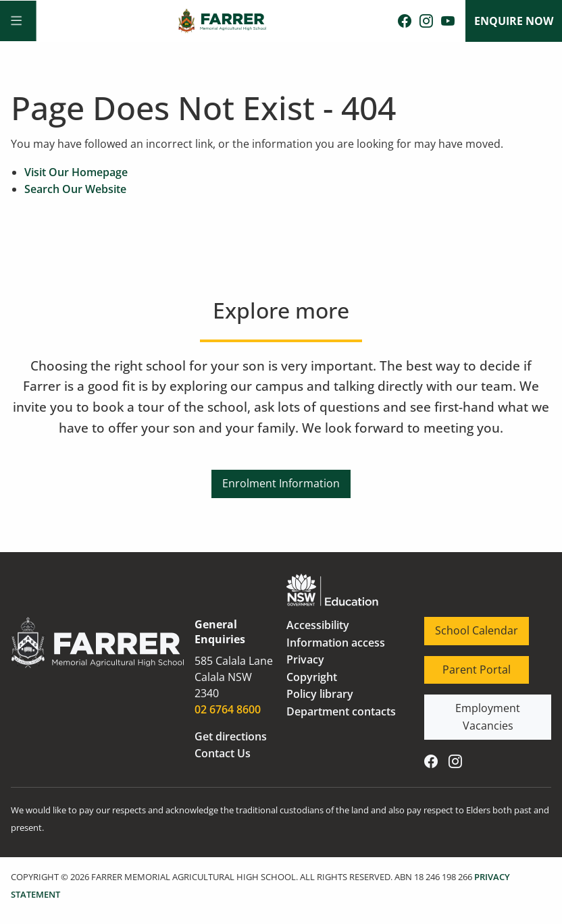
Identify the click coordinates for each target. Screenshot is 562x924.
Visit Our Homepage (76, 172)
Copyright (312, 677)
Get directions (231, 736)
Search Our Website (75, 189)
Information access (336, 643)
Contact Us (223, 753)
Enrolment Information (281, 478)
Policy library (320, 694)
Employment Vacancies (484, 703)
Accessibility (318, 625)
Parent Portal (458, 664)
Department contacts (341, 711)
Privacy (305, 659)
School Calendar (466, 625)
